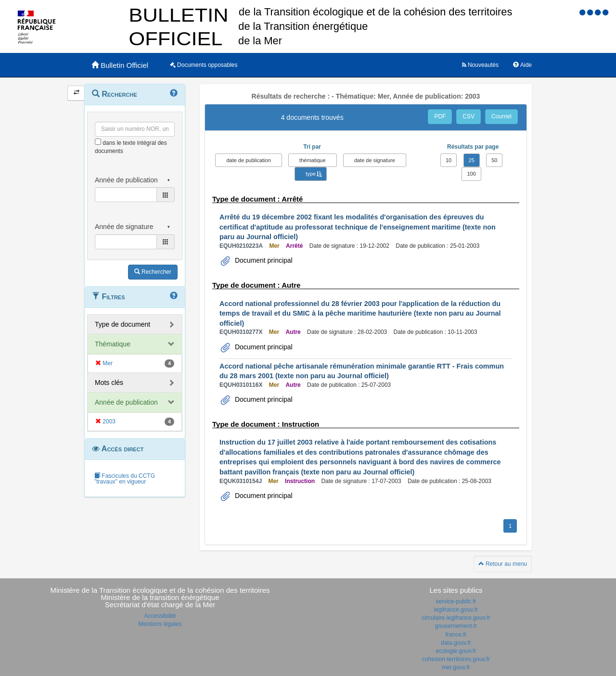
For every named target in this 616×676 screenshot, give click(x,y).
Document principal (263, 260)
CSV (468, 116)
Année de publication (126, 402)
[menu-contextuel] (98, 142)
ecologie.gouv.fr (456, 651)
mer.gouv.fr (456, 667)
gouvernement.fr (456, 626)
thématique (312, 160)
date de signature (375, 160)
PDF (440, 116)
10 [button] (449, 160)
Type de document (122, 324)
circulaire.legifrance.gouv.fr (456, 618)
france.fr (456, 635)
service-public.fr (456, 601)
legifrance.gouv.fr (456, 610)
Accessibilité (160, 616)
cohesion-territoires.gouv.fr (456, 659)
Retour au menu (503, 564)
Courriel (501, 116)
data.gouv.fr (456, 643)
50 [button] (494, 160)
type (311, 174)
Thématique (113, 344)
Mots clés (109, 383)
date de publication (248, 160)
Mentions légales (160, 624)
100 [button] (471, 174)
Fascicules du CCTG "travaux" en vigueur (125, 479)
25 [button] (472, 160)
